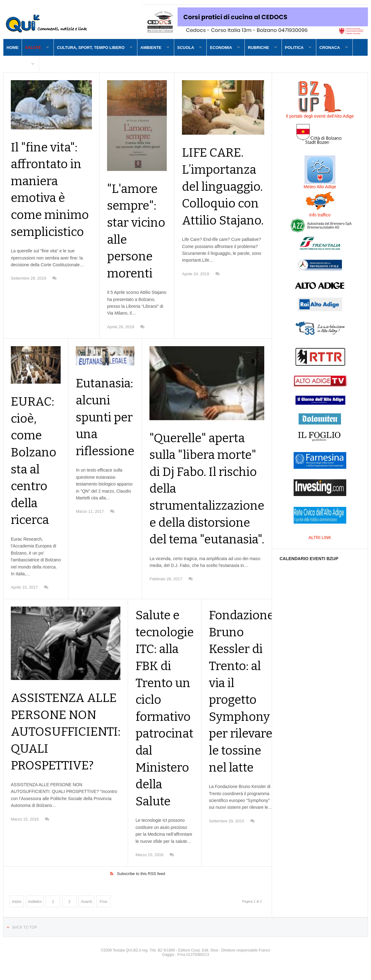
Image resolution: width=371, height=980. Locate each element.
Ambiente (151, 48)
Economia (221, 48)
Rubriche (259, 48)
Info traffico (320, 215)
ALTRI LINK (320, 538)
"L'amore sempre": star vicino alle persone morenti (136, 234)
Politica (294, 48)
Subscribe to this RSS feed (141, 885)
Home (13, 48)
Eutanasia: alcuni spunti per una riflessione (107, 431)
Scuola (186, 48)
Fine (104, 913)
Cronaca (330, 48)
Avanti (86, 913)
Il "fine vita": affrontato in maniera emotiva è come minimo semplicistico (51, 199)
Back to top (25, 939)
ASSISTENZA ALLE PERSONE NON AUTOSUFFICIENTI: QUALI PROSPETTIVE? (70, 748)
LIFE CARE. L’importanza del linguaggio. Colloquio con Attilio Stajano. (222, 204)
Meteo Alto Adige (320, 187)
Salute (33, 48)
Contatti (16, 64)
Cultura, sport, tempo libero (91, 48)
